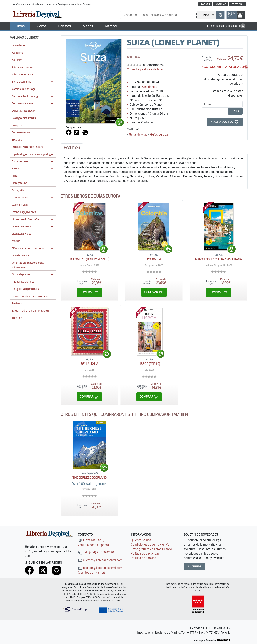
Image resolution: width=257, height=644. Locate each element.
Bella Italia (89, 364)
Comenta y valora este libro (145, 69)
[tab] (72, 148)
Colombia (154, 259)
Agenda (205, 4)
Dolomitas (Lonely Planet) (89, 259)
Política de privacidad (145, 553)
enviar (235, 111)
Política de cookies (143, 558)
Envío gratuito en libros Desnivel (75, 4)
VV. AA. (134, 57)
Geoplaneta (150, 87)
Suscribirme (194, 566)
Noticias (221, 4)
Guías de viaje (138, 134)
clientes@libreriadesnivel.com (100, 560)
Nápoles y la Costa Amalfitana (219, 259)
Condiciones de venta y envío (150, 544)
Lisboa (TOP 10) (149, 364)
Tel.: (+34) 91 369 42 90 (96, 552)
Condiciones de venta (44, 4)
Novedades (19, 45)
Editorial (237, 4)
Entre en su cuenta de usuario (226, 26)
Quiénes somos (21, 4)
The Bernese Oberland (89, 477)
